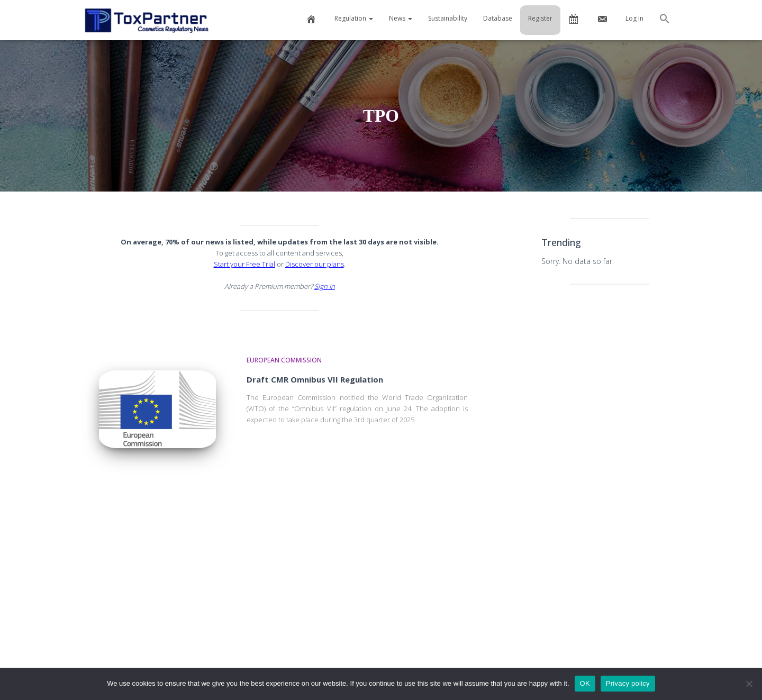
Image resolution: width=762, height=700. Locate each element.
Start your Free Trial (244, 264)
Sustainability (448, 18)
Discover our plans (315, 264)
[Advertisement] (610, 459)
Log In (634, 18)
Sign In (325, 286)
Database (498, 18)
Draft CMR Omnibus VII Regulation (315, 379)
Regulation (354, 18)
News (401, 18)
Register (540, 18)
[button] (665, 20)
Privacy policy (628, 683)
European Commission (284, 360)
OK (585, 683)
